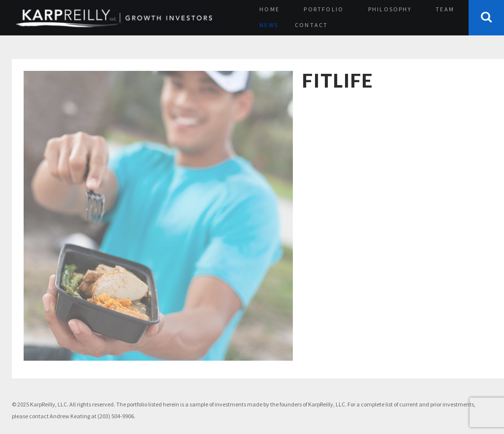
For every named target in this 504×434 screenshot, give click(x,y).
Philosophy (390, 9)
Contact (311, 25)
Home (269, 9)
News (269, 25)
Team (445, 9)
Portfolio (324, 9)
